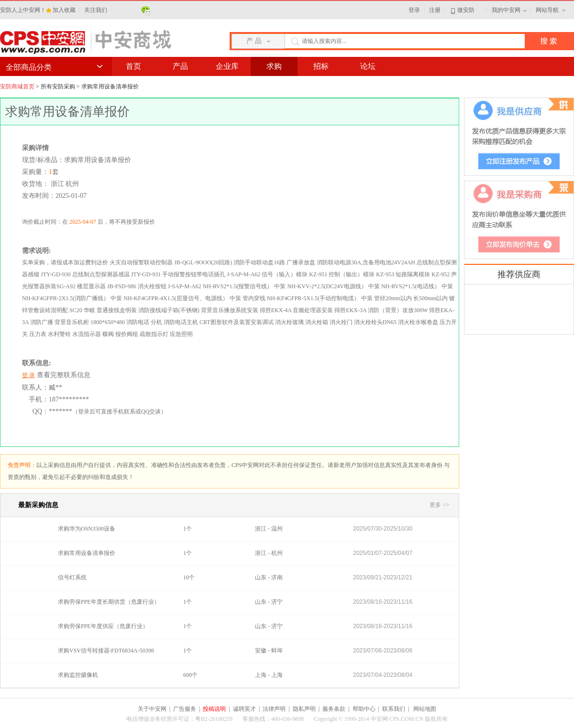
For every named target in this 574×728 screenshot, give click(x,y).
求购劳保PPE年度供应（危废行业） (103, 626)
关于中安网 (152, 709)
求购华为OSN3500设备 (87, 529)
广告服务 (185, 709)
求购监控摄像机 (78, 675)
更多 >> (439, 505)
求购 (274, 66)
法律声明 (274, 709)
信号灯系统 (72, 577)
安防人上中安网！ (23, 10)
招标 (321, 66)
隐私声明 (304, 709)
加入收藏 (65, 10)
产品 (180, 66)
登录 (414, 10)
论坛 (368, 66)
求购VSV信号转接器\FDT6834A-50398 (106, 651)
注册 (435, 10)
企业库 (227, 66)
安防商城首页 (17, 87)
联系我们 (394, 709)
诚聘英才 (244, 709)
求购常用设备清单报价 (87, 553)
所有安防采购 (58, 87)
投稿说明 (214, 709)
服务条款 (334, 709)
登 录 (28, 375)
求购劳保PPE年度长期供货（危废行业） (109, 602)
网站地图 (425, 709)
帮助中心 (364, 709)
